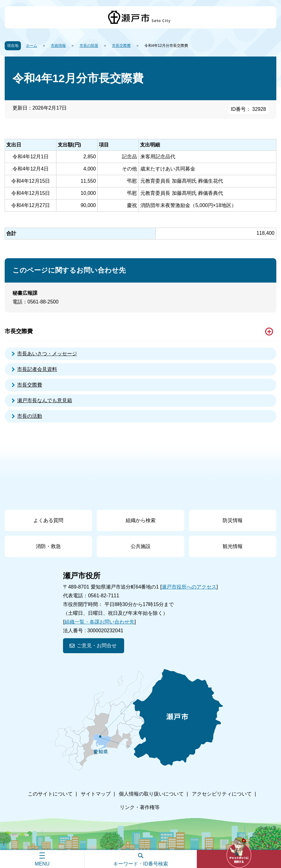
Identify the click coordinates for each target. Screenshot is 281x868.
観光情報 (233, 546)
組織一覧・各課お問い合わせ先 (99, 622)
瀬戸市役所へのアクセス (189, 587)
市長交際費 (121, 46)
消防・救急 (48, 546)
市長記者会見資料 (37, 369)
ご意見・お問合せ (97, 646)
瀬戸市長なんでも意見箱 (45, 400)
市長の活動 (30, 416)
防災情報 (233, 520)
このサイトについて (50, 794)
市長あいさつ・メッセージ (47, 354)
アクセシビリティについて (222, 794)
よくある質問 (48, 520)
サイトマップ (96, 794)
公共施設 (141, 546)
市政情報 (58, 46)
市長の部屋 (89, 46)
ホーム (31, 46)
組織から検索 (141, 520)
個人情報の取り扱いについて (151, 794)
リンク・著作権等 (140, 807)
